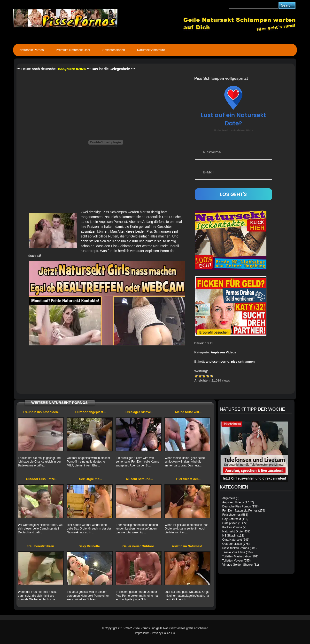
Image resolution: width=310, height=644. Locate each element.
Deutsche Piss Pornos (237, 506)
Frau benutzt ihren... (42, 546)
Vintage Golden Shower (238, 565)
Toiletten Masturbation (236, 556)
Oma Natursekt (232, 540)
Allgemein (229, 498)
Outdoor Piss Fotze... (42, 479)
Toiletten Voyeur (233, 561)
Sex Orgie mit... (91, 479)
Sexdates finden (114, 50)
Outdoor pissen (232, 544)
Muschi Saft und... (139, 479)
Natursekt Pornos (31, 50)
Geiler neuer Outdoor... (139, 546)
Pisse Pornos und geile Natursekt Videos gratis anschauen (170, 628)
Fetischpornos (231, 515)
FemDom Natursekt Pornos (240, 511)
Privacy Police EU (163, 633)
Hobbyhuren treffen (71, 69)
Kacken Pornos (232, 527)
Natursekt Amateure (151, 50)
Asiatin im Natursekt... (189, 546)
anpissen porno (218, 362)
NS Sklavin (229, 536)
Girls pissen (230, 523)
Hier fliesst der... (188, 479)
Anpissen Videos (223, 352)
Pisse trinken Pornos (236, 548)
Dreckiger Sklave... (139, 412)
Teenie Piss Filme (234, 552)
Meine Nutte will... (188, 412)
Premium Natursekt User (73, 50)
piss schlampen (243, 362)
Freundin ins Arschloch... (42, 412)
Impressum (142, 633)
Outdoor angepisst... (91, 412)
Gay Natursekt (232, 519)
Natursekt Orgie (232, 531)
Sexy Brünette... (91, 546)
